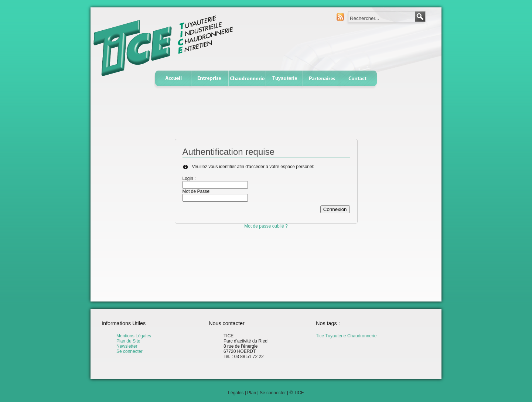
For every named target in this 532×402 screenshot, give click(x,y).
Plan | (253, 393)
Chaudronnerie (362, 336)
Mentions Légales (134, 336)
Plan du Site (128, 341)
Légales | (238, 393)
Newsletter (127, 346)
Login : (189, 178)
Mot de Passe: (197, 191)
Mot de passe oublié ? (266, 226)
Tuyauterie (335, 336)
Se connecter (129, 351)
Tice (320, 336)
